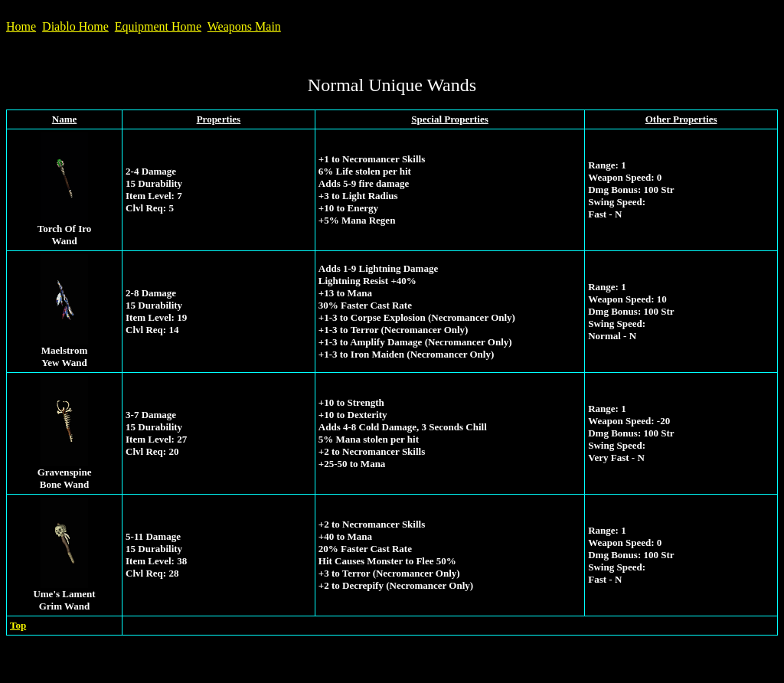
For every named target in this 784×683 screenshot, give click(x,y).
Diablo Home (75, 26)
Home (21, 26)
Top (18, 625)
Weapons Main (244, 26)
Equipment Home (158, 26)
